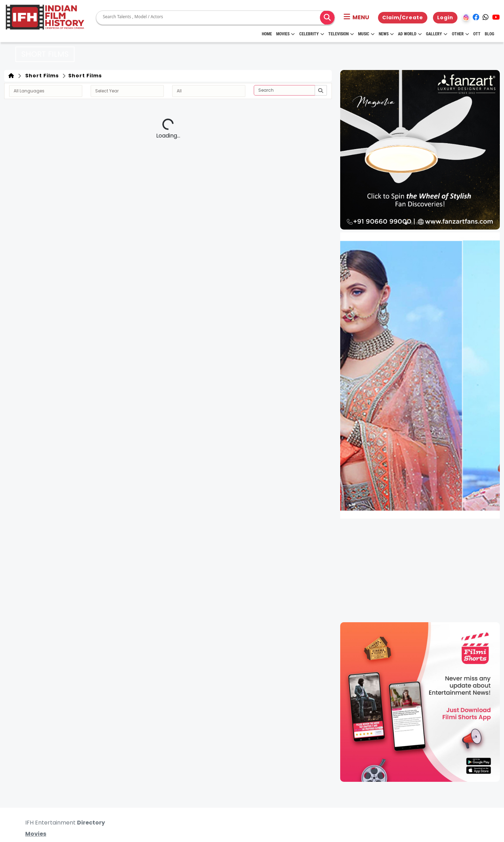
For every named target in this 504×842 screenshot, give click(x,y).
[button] (356, 17)
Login (445, 17)
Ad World (410, 34)
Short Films (41, 76)
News (386, 34)
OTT (477, 34)
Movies (285, 34)
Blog (489, 34)
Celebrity (312, 34)
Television (341, 34)
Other (460, 34)
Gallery (437, 34)
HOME (267, 34)
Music (366, 34)
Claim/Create (403, 17)
